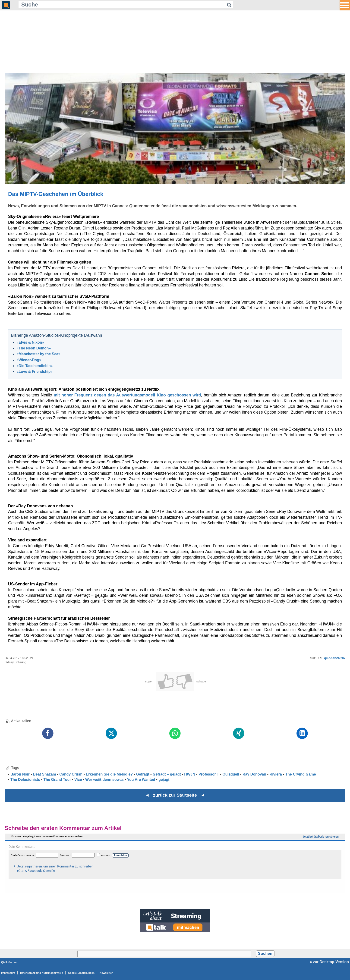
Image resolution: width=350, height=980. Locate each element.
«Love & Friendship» (35, 372)
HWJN (190, 774)
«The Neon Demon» (34, 348)
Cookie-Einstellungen (81, 973)
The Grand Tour (57, 780)
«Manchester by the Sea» (38, 354)
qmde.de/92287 (335, 658)
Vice (78, 780)
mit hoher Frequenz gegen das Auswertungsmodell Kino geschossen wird (127, 395)
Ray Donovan (254, 774)
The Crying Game (301, 774)
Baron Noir (20, 774)
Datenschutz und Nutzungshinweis (42, 973)
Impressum (8, 973)
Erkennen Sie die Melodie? (109, 774)
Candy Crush (71, 774)
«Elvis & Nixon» (30, 342)
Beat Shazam (44, 774)
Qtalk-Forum (9, 962)
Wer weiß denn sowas (104, 780)
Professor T (209, 774)
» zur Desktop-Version (329, 962)
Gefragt (143, 774)
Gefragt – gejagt (167, 774)
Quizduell (231, 774)
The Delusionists (25, 780)
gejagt (164, 780)
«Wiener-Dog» (29, 360)
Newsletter (106, 973)
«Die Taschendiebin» (35, 366)
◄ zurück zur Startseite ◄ (175, 795)
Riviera (276, 774)
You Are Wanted (141, 780)
